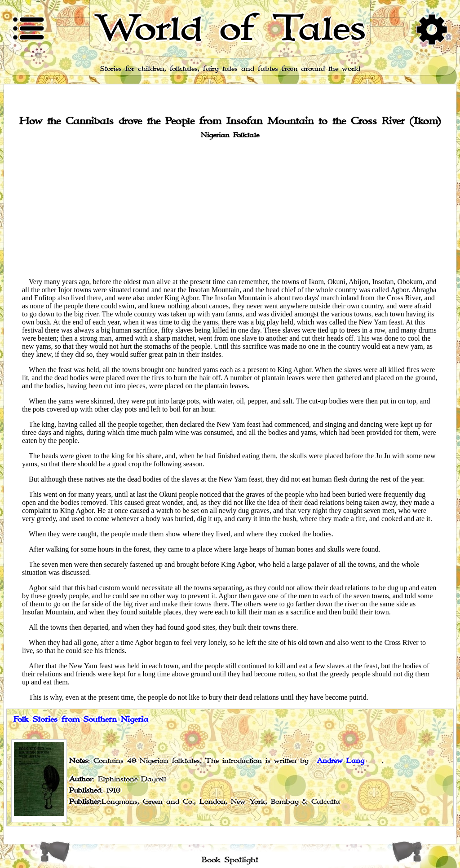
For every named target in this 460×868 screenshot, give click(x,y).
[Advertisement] (230, 208)
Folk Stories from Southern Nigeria (81, 719)
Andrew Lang (341, 761)
